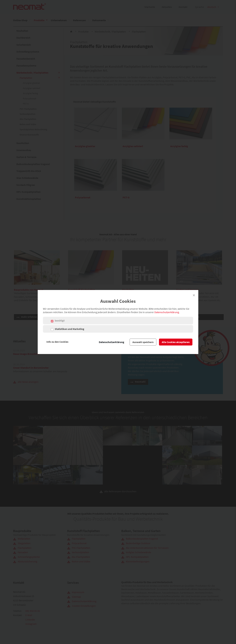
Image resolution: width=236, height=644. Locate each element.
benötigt (60, 321)
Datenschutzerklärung (167, 312)
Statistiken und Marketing (69, 329)
